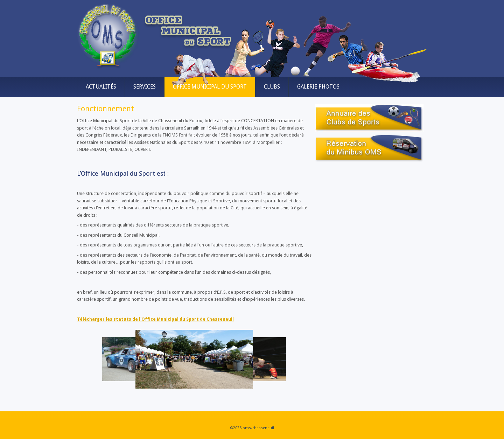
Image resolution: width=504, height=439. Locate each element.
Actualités (101, 87)
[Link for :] (194, 359)
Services (145, 87)
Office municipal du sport (210, 87)
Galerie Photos (318, 87)
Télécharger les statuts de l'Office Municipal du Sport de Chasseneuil (155, 319)
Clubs (272, 87)
